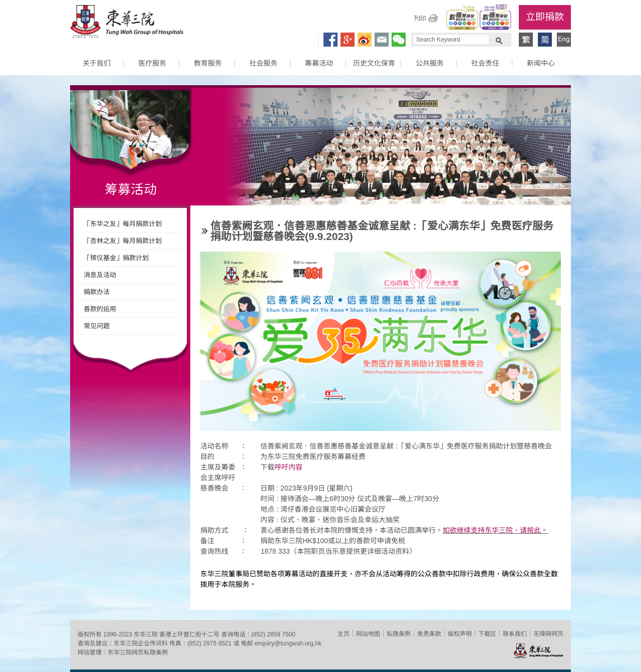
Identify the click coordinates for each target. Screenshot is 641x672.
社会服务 (263, 63)
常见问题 (97, 326)
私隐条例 (399, 634)
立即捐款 (545, 17)
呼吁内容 (288, 467)
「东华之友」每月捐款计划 (123, 224)
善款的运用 (100, 309)
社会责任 (485, 63)
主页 (344, 634)
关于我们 (97, 63)
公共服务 (430, 63)
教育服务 (208, 63)
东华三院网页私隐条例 (138, 652)
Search (499, 40)
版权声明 (460, 634)
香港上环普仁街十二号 (189, 634)
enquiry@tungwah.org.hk (288, 643)
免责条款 (429, 634)
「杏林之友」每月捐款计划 (123, 241)
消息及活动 (100, 275)
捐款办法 (97, 292)
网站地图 (368, 634)
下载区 (487, 634)
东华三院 (127, 23)
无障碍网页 (548, 634)
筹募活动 (319, 63)
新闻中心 (541, 63)
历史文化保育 (374, 63)
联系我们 (515, 634)
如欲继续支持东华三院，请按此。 (495, 530)
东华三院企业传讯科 (141, 643)
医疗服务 (152, 63)
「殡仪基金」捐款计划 (116, 258)
